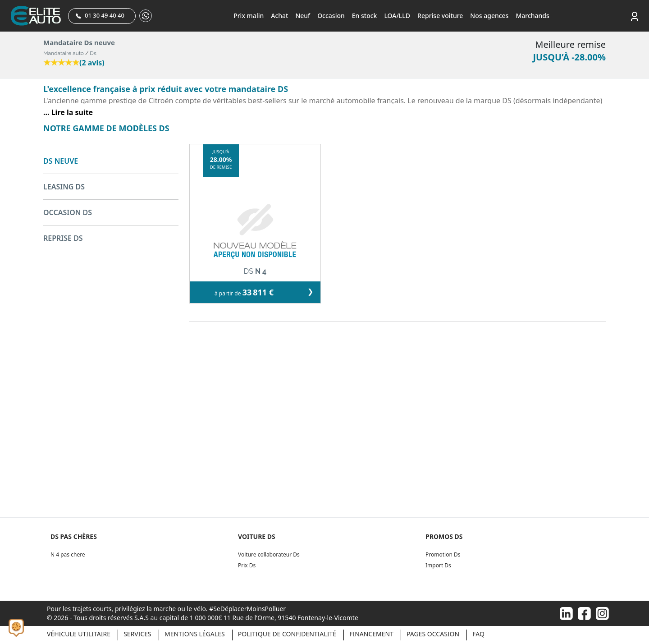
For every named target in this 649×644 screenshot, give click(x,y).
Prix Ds (247, 565)
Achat (279, 16)
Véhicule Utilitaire (79, 634)
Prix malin (249, 16)
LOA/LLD (397, 16)
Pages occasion (433, 634)
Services (137, 634)
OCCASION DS (68, 212)
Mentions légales (195, 634)
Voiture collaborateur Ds (269, 554)
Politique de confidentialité (287, 634)
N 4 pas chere (68, 554)
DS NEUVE (61, 161)
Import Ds (438, 565)
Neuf (303, 16)
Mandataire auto (64, 53)
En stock (365, 16)
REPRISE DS (63, 238)
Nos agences (489, 16)
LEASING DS (64, 187)
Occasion (331, 16)
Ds (93, 53)
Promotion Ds (443, 554)
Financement (371, 634)
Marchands (532, 16)
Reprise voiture (440, 16)
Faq (478, 634)
